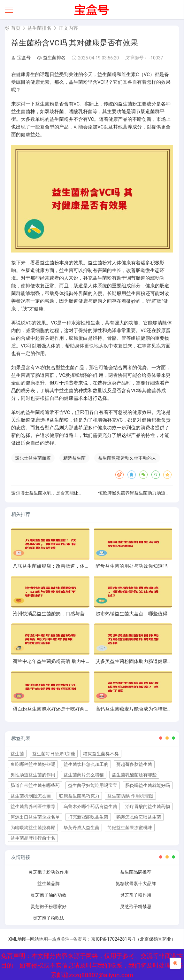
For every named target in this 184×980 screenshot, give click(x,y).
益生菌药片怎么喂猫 (84, 775)
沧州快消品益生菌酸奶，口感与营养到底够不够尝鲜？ (70, 614)
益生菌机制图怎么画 (31, 796)
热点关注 (61, 939)
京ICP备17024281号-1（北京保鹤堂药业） (133, 939)
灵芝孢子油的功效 (49, 895)
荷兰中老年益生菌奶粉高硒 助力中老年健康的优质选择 (71, 661)
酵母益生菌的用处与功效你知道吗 (131, 566)
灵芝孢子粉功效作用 (49, 872)
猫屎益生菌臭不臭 (101, 754)
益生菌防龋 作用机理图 (130, 796)
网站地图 (39, 939)
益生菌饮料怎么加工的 (86, 764)
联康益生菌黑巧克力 (79, 796)
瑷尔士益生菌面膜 (33, 458)
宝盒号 (21, 58)
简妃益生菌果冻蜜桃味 (130, 828)
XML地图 (17, 939)
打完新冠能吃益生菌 (88, 817)
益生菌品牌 (49, 883)
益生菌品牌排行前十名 (33, 838)
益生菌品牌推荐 (136, 872)
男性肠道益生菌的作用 (33, 775)
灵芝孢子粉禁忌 (136, 906)
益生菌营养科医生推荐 (33, 806)
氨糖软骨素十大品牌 (136, 883)
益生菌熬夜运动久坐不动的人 (127, 458)
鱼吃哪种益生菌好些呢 (33, 764)
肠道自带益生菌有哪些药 (35, 785)
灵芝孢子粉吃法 (49, 918)
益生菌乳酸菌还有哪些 (134, 775)
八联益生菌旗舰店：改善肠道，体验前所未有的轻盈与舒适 (75, 566)
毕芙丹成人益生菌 (81, 828)
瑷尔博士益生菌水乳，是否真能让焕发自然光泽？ (60, 493)
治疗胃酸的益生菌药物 (148, 806)
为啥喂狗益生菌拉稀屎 (33, 828)
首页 (16, 28)
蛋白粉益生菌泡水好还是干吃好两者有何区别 (61, 709)
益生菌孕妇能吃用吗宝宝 (93, 785)
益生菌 (17, 754)
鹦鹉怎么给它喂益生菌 (139, 817)
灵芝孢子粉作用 (136, 895)
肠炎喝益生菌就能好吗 (148, 785)
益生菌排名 (39, 28)
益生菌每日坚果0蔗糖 (54, 754)
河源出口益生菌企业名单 (35, 817)
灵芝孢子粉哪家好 (49, 906)
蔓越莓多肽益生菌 (134, 764)
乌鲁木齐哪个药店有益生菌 (90, 806)
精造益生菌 (74, 458)
